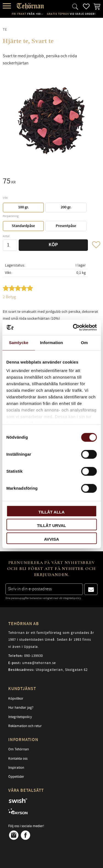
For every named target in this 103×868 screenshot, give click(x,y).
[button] (8, 6)
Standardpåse (23, 226)
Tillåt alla (51, 512)
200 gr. (66, 207)
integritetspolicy (72, 598)
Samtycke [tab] (19, 343)
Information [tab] (52, 343)
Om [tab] (84, 343)
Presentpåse (66, 226)
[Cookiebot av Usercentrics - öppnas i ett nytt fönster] (73, 327)
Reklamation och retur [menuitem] (25, 726)
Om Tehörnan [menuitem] (19, 749)
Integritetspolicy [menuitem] (20, 717)
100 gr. (23, 207)
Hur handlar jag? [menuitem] (21, 708)
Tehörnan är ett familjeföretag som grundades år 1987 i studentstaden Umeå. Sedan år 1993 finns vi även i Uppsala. (51, 640)
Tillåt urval (51, 525)
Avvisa (51, 539)
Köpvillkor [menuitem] (16, 699)
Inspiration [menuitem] (16, 768)
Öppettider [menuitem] (16, 777)
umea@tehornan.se (39, 663)
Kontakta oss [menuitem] (18, 759)
